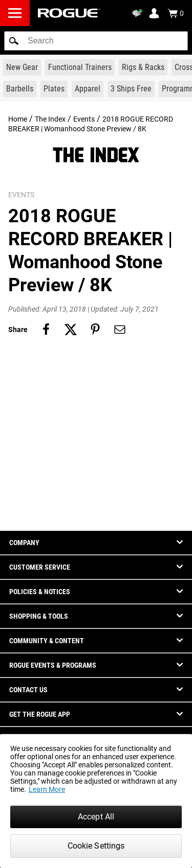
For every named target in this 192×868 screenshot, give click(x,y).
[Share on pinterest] (95, 330)
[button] (14, 41)
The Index (50, 119)
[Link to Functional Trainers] (80, 67)
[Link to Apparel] (88, 89)
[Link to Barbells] (20, 89)
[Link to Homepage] (69, 13)
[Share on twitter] (71, 330)
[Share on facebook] (46, 330)
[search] (96, 41)
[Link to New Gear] (22, 67)
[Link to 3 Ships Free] (131, 89)
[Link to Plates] (54, 89)
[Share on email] (120, 330)
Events (84, 119)
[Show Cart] (176, 13)
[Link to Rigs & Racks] (143, 67)
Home (18, 119)
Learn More (47, 789)
